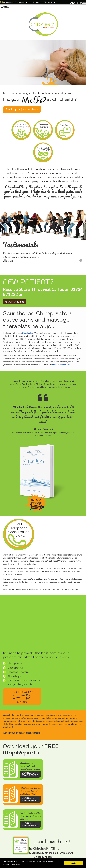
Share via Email (84, 855)
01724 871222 (80, 3)
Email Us (37, 2)
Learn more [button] (15, 864)
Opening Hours (23, 2)
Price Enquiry (22, 673)
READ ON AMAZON (37, 478)
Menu (5, 7)
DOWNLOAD (30, 751)
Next (81, 237)
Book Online (7, 2)
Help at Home (51, 2)
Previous (5, 237)
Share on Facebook (81, 855)
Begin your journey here (22, 109)
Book (15, 278)
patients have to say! (61, 342)
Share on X (78, 855)
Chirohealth (27, 310)
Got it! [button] (73, 863)
